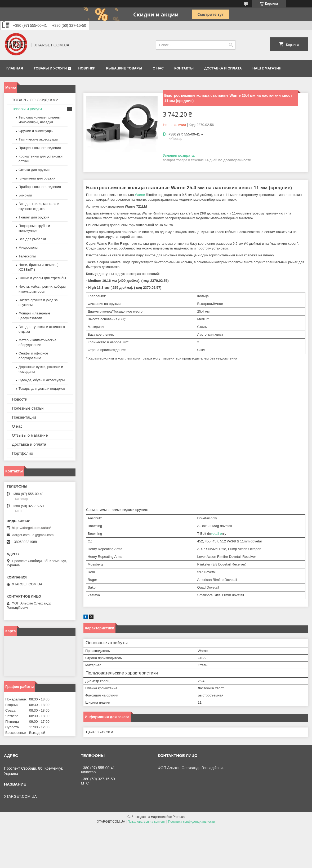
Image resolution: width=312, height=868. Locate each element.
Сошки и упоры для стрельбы (42, 278)
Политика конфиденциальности (192, 822)
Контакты (184, 68)
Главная (15, 68)
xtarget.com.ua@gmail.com (33, 535)
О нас (158, 68)
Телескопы (27, 256)
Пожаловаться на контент (146, 822)
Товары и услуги (50, 68)
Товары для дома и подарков (42, 389)
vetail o (217, 534)
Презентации (24, 417)
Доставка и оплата (223, 68)
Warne (140, 195)
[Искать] (231, 45)
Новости (20, 399)
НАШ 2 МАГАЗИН (267, 68)
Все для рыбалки (32, 239)
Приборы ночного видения (40, 187)
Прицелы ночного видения (40, 148)
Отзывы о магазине (30, 435)
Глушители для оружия (37, 178)
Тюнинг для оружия (34, 217)
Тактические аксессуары (38, 139)
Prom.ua (179, 817)
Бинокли (25, 195)
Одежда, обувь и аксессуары (42, 380)
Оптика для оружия (34, 170)
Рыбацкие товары (124, 68)
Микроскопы (28, 247)
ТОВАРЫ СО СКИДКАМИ (35, 100)
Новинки (87, 68)
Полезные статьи (28, 408)
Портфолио (23, 453)
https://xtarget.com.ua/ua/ (31, 528)
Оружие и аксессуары (36, 131)
